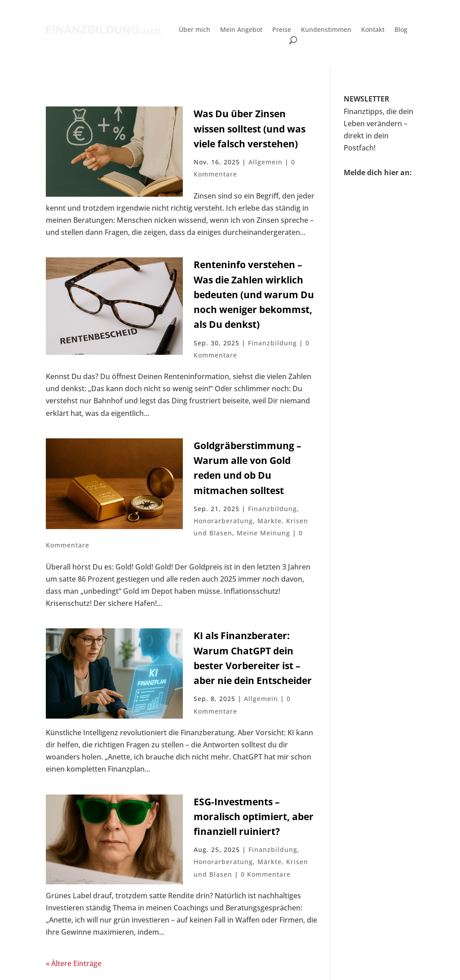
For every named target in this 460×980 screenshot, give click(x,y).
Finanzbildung (272, 343)
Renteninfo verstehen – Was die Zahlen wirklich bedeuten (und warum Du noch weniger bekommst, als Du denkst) (254, 294)
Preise (282, 30)
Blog (401, 30)
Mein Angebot (241, 30)
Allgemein (265, 162)
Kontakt (373, 30)
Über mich (195, 30)
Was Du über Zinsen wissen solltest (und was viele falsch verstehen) (250, 129)
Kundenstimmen (326, 30)
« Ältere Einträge (74, 963)
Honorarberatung (223, 521)
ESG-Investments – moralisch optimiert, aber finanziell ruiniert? (254, 817)
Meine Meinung (263, 533)
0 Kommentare (266, 874)
